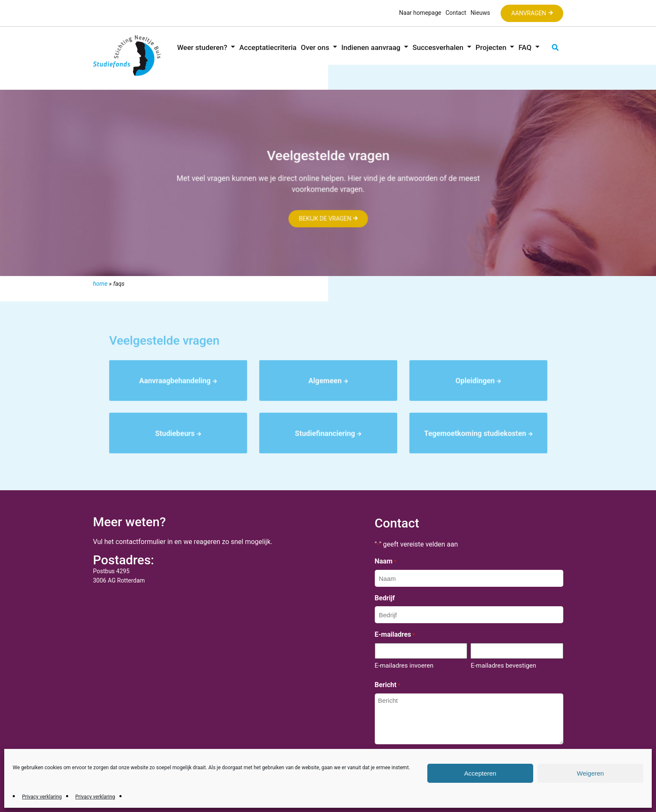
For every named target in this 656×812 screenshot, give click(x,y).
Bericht (388, 685)
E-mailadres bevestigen (503, 666)
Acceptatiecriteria (268, 47)
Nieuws (480, 13)
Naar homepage (420, 13)
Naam (386, 562)
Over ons (316, 47)
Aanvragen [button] (529, 13)
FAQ (526, 47)
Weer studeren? (203, 47)
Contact (456, 13)
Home (100, 284)
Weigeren (590, 773)
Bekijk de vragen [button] (325, 219)
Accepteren (480, 773)
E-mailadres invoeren (404, 666)
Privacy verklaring (42, 797)
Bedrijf (385, 598)
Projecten (492, 47)
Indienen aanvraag (372, 47)
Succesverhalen (439, 47)
